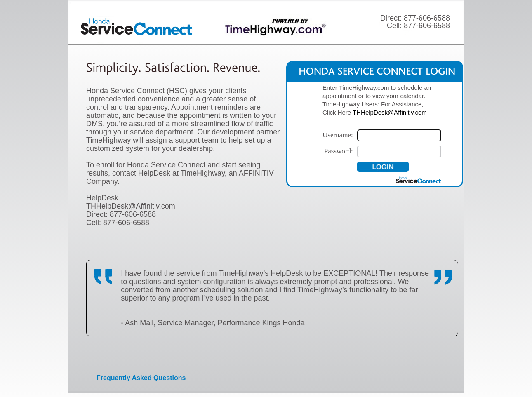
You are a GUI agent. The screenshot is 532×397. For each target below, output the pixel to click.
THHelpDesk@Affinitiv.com (390, 112)
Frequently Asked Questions (141, 378)
